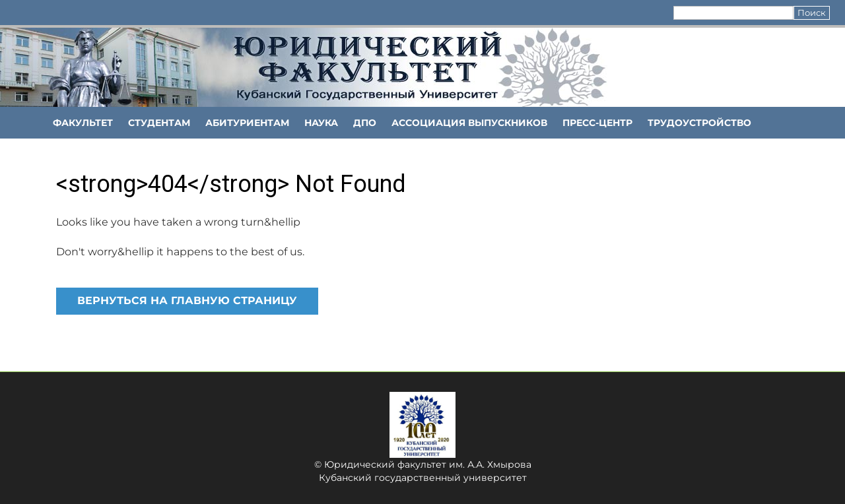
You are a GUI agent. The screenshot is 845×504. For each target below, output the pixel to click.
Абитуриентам (247, 123)
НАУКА (321, 123)
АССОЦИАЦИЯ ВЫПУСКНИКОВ (469, 123)
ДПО (365, 123)
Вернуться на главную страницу (187, 300)
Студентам (159, 123)
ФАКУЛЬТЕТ (83, 123)
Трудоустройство (699, 123)
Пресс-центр (597, 123)
